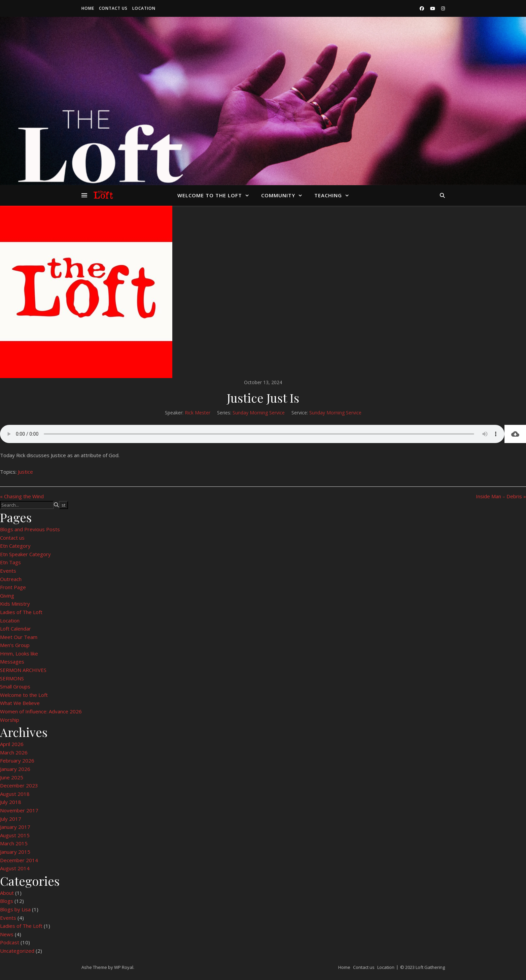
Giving (7, 596)
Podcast (10, 942)
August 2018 (15, 794)
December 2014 (19, 860)
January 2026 (15, 769)
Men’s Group (15, 645)
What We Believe (20, 703)
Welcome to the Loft (210, 195)
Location (144, 8)
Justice (25, 472)
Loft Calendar (15, 629)
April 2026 (12, 744)
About (7, 893)
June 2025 (12, 777)
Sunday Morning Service (259, 413)
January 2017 (15, 827)
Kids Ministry (15, 604)
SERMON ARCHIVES (23, 670)
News (7, 934)
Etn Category (15, 546)
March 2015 (14, 843)
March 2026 (14, 752)
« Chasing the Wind (22, 496)
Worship (10, 720)
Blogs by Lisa (15, 909)
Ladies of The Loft (21, 612)
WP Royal (124, 967)
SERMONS (12, 678)
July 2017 (11, 819)
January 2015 (15, 852)
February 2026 (17, 761)
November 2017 (19, 810)
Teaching (328, 195)
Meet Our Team (19, 637)
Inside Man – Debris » (501, 496)
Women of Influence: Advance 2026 (41, 711)
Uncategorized (17, 951)
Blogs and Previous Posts (30, 529)
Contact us (113, 8)
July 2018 (11, 802)
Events (8, 571)
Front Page (13, 587)
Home (88, 8)
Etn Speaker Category (25, 554)
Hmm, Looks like (19, 653)
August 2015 (15, 835)
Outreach (11, 579)
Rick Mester (198, 413)
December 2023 (19, 785)
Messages (12, 662)
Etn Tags (10, 562)
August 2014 (15, 868)
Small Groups (15, 686)
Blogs (7, 901)
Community (278, 195)
